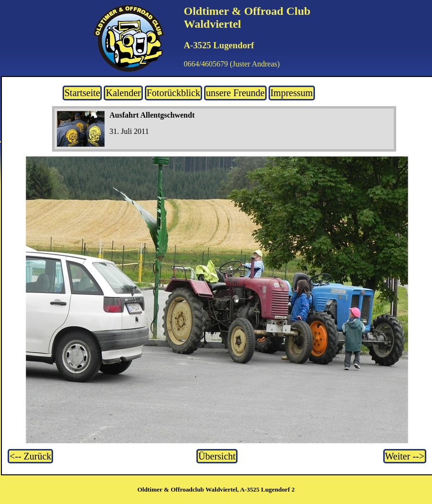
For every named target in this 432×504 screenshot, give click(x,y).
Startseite (82, 93)
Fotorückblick (173, 93)
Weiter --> (405, 456)
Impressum (292, 93)
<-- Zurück (30, 456)
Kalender (123, 93)
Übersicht (217, 456)
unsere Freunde (235, 93)
